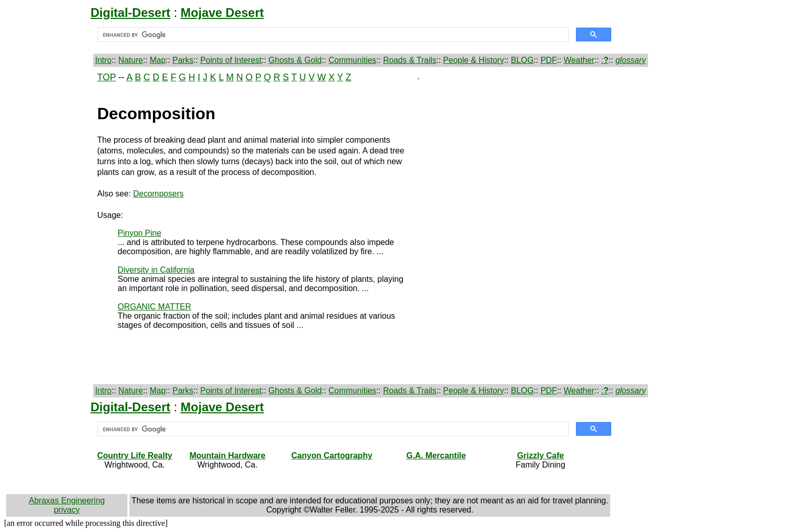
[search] (332, 35)
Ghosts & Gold (295, 60)
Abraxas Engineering (67, 501)
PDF (549, 60)
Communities (352, 60)
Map (158, 60)
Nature (130, 60)
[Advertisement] (50, 226)
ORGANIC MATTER (154, 307)
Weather (579, 60)
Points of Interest (231, 60)
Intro (103, 60)
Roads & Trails (410, 60)
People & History (473, 60)
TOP (106, 77)
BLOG (522, 60)
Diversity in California (156, 270)
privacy (67, 510)
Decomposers (158, 194)
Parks (183, 60)
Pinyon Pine (139, 233)
